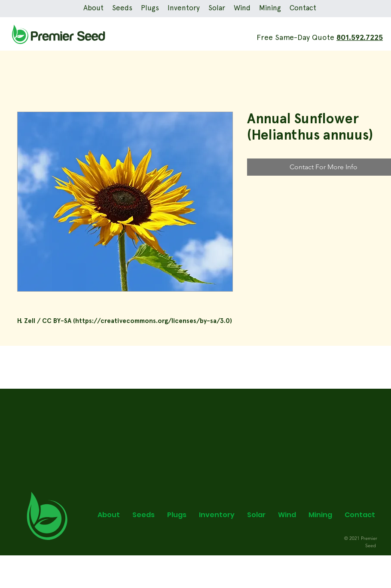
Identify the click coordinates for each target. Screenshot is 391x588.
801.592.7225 (360, 38)
